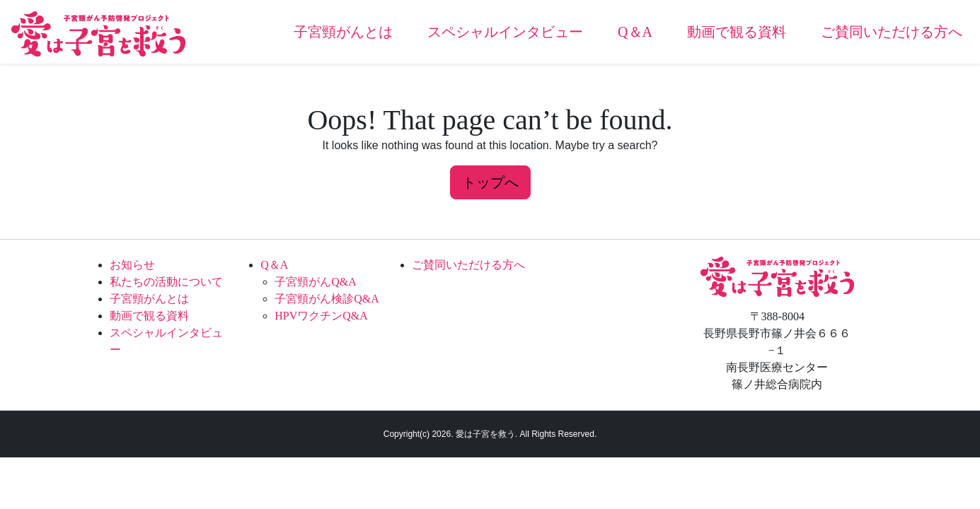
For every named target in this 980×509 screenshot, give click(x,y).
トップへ (490, 182)
